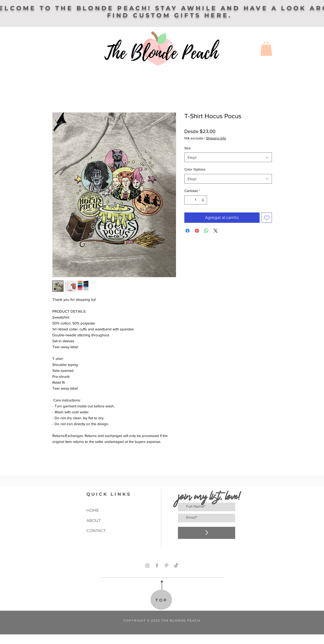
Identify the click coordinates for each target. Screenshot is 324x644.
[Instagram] (147, 566)
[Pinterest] (167, 566)
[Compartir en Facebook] (188, 231)
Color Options (195, 169)
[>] (207, 533)
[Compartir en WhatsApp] (206, 231)
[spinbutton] (196, 200)
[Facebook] (157, 566)
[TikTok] (176, 566)
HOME (93, 510)
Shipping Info (216, 138)
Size (188, 148)
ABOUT (94, 521)
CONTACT (96, 531)
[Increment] (203, 200)
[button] (266, 49)
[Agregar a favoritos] (267, 218)
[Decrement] (188, 200)
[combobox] (228, 157)
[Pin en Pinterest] (197, 231)
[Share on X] (216, 231)
